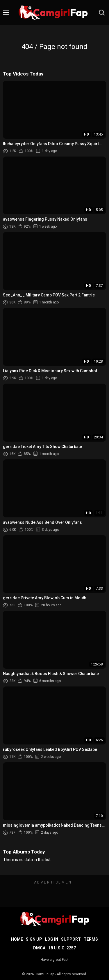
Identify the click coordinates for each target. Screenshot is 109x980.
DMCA (39, 948)
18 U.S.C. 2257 (62, 948)
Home (17, 939)
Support (71, 939)
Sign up (34, 939)
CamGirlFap (45, 974)
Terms (91, 939)
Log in (52, 939)
